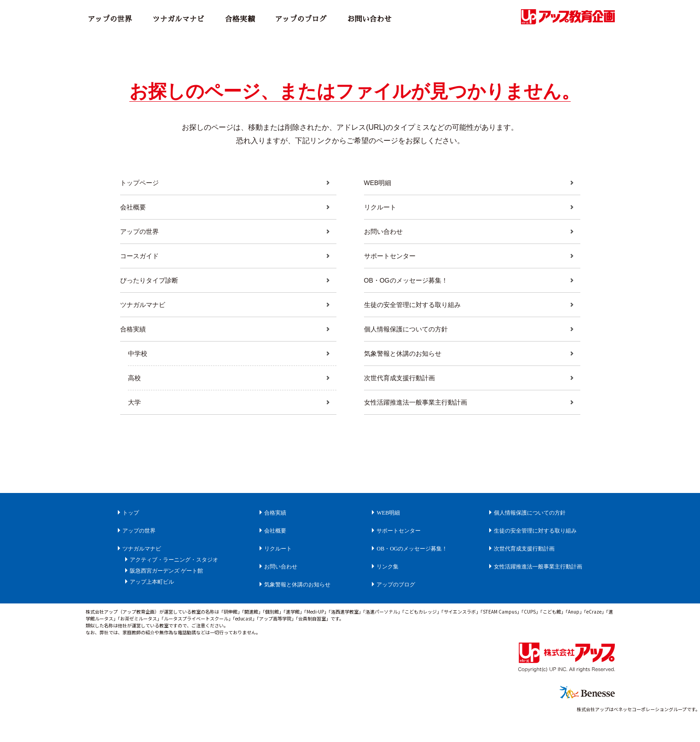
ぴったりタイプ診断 (153, 287)
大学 (135, 415)
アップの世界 (110, 19)
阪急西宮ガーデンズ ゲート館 (146, 595)
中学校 (139, 364)
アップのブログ (301, 19)
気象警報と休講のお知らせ (408, 364)
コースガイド (142, 261)
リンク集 (391, 591)
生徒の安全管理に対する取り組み (419, 312)
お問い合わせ (370, 19)
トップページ (142, 183)
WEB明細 (380, 183)
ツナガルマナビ (179, 19)
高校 (135, 390)
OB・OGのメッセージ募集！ (412, 287)
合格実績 (240, 19)
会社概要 (135, 209)
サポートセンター (393, 261)
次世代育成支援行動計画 (405, 390)
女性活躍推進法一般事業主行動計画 (423, 415)
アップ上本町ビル (127, 606)
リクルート (382, 209)
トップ (101, 526)
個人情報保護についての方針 (412, 338)
